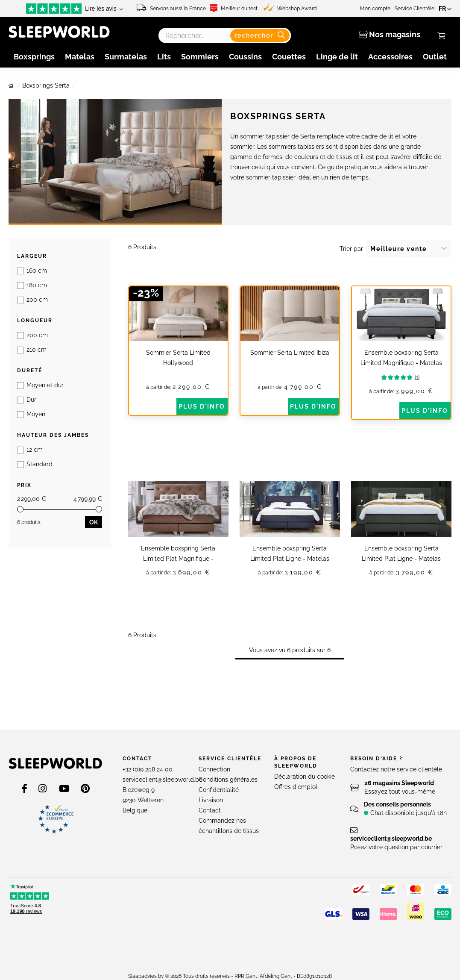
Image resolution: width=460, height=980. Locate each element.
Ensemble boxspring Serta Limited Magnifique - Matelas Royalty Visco (401, 363)
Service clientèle (230, 768)
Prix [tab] (24, 340)
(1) (408, 377)
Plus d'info (202, 406)
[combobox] (225, 35)
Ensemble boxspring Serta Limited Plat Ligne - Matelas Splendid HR (290, 559)
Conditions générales (228, 789)
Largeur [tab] (32, 256)
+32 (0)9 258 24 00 (148, 779)
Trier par (351, 249)
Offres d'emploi (296, 796)
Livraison (211, 809)
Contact (137, 768)
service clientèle (419, 779)
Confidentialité (219, 799)
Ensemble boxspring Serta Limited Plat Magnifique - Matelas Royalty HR (178, 559)
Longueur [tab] (35, 277)
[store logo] (56, 773)
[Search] (261, 35)
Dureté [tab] (30, 298)
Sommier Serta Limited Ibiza (290, 353)
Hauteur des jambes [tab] (53, 319)
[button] (446, 9)
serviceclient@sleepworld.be (163, 789)
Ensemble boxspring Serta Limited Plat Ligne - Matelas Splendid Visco (401, 559)
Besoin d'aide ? (376, 768)
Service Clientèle (417, 9)
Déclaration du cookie (305, 786)
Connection (214, 779)
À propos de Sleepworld (296, 772)
